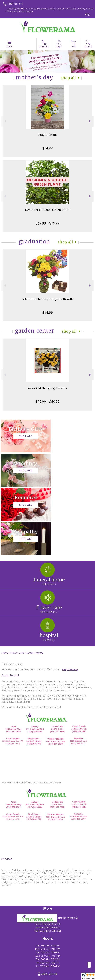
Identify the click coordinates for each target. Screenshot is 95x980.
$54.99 (48, 148)
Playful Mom (48, 135)
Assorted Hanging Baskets (47, 388)
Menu (10, 46)
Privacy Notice (29, 978)
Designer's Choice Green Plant (47, 210)
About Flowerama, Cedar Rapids (22, 584)
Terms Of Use (11, 978)
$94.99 (48, 312)
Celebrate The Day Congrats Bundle (47, 299)
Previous (5, 121)
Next (90, 121)
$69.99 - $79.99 (48, 223)
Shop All (68, 78)
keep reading (70, 601)
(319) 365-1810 (15, 4)
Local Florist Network (50, 978)
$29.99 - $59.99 (47, 402)
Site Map (69, 978)
